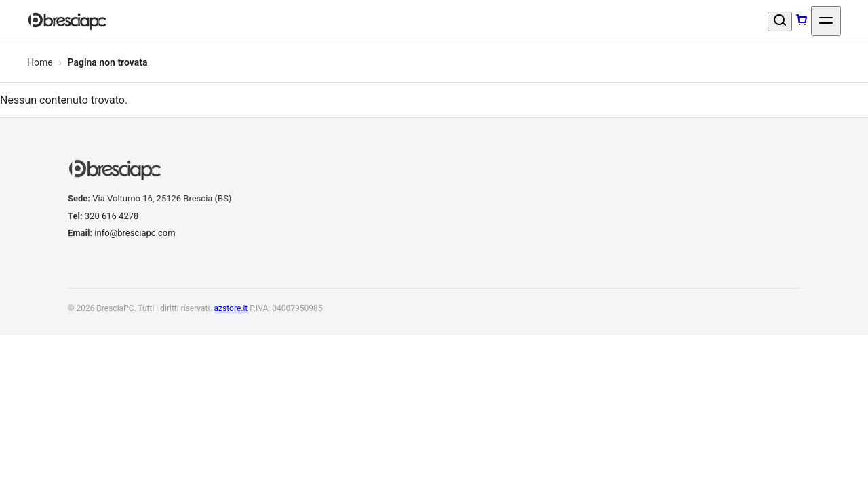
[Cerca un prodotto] (780, 22)
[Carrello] (802, 22)
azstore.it (231, 309)
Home (40, 63)
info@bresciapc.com (135, 233)
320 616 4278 (112, 217)
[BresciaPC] (70, 22)
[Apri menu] (826, 22)
